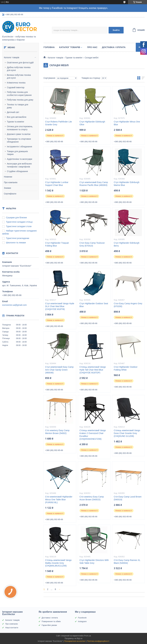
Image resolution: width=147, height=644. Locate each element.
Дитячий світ (13, 112)
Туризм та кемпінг (16, 122)
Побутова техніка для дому (20, 100)
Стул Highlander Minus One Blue (127, 123)
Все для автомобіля (17, 117)
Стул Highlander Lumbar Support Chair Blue (57, 184)
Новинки (8, 177)
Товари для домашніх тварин (17, 153)
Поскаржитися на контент (75, 641)
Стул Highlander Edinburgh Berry (127, 244)
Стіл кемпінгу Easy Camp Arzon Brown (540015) (92, 498)
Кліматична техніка (16, 83)
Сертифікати (10, 194)
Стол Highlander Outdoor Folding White (126, 368)
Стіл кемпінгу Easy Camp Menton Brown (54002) (57, 432)
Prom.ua (88, 636)
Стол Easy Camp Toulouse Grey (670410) (92, 244)
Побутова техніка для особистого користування (19, 94)
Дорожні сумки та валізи (19, 134)
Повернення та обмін (51, 621)
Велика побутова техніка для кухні (19, 77)
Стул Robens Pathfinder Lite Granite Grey (58, 123)
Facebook (82, 618)
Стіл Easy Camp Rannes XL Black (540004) (127, 562)
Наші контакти (12, 628)
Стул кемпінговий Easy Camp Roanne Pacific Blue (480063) (94, 184)
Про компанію (11, 182)
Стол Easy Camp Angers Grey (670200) (128, 305)
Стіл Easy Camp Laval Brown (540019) (128, 498)
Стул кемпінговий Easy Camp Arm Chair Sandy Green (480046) (59, 370)
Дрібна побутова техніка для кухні (19, 69)
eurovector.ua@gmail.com (14, 305)
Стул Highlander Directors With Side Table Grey (94, 562)
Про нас (92, 47)
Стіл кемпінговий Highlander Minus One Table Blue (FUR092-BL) (59, 500)
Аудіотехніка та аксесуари (19, 159)
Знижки (7, 188)
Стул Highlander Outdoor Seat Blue (94, 305)
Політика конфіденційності (98, 641)
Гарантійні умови (49, 625)
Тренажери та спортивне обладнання (19, 140)
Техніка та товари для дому (18, 106)
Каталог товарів (12, 57)
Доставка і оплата (114, 47)
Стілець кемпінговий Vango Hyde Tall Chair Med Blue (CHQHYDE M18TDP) (93, 370)
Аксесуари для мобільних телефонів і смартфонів (19, 165)
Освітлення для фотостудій (20, 63)
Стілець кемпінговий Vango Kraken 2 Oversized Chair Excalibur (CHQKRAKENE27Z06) (93, 435)
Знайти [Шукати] (116, 30)
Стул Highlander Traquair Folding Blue (57, 244)
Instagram (82, 621)
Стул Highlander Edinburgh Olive (92, 123)
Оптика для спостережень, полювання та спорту (20, 128)
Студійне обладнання (17, 171)
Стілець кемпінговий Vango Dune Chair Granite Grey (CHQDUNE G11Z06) (127, 433)
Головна (49, 47)
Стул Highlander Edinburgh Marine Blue (127, 184)
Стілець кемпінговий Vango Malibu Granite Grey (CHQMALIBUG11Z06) (58, 563)
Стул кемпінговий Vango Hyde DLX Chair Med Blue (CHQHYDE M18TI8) (60, 306)
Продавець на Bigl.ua (73, 638)
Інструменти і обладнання (19, 147)
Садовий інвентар (16, 87)
